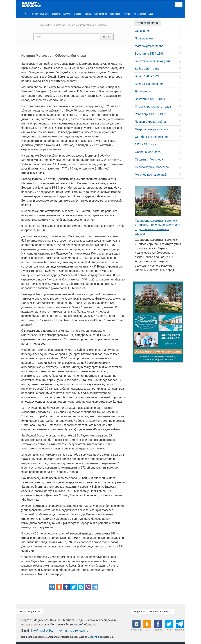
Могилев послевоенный (151, 175)
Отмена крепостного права (153, 107)
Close (20, 11)
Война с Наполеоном (149, 84)
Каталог (67, 14)
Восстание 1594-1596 (149, 54)
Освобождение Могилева (152, 167)
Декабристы (143, 91)
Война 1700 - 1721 (147, 76)
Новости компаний (40, 14)
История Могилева (76, 25)
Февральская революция (152, 129)
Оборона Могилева (148, 152)
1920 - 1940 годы (146, 144)
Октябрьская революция (151, 137)
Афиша (88, 14)
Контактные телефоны (74, 631)
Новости (56, 14)
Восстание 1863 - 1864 (150, 99)
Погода (127, 14)
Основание (142, 31)
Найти (106, 37)
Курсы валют (139, 14)
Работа (78, 14)
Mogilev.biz (46, 25)
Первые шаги (144, 38)
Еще (151, 14)
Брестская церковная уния (153, 61)
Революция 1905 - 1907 (151, 114)
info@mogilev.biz (42, 631)
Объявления (100, 14)
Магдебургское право (149, 46)
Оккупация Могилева (149, 160)
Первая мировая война (150, 122)
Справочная (59, 25)
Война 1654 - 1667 (147, 69)
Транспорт (115, 14)
